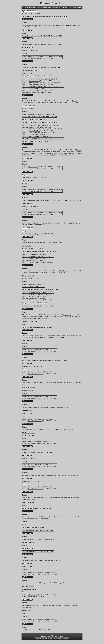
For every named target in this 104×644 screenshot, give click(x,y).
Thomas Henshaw (32, 76)
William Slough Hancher (34, 17)
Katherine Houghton (33, 58)
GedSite (49, 639)
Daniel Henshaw (34, 88)
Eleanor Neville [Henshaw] (36, 122)
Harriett (30, 287)
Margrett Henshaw (34, 260)
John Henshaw (33, 79)
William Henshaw (33, 56)
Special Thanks (76, 8)
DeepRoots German (54, 8)
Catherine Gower (33, 120)
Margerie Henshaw (34, 306)
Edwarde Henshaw (34, 85)
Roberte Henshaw (34, 258)
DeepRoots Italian (42, 8)
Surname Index (32, 8)
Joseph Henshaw (34, 255)
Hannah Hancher (32, 36)
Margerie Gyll (31, 117)
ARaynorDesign (65, 639)
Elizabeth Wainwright (34, 141)
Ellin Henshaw (33, 92)
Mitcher (30, 303)
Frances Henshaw (34, 90)
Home (25, 8)
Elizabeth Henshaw (34, 81)
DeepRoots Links (66, 8)
